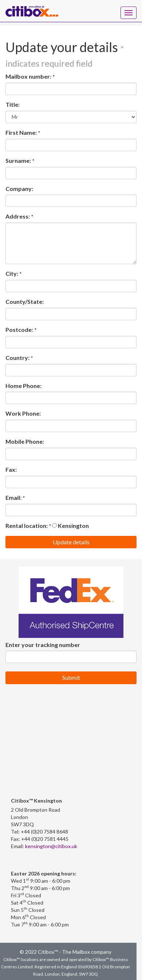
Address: (18, 216)
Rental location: (27, 526)
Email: (13, 497)
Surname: (18, 160)
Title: (13, 104)
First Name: (21, 132)
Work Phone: (23, 413)
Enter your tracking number (43, 645)
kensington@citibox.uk (51, 846)
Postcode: (19, 330)
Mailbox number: (28, 76)
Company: (19, 189)
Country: (17, 358)
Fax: (11, 469)
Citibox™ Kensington (36, 801)
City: (12, 273)
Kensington (70, 526)
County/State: (25, 301)
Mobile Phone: (25, 441)
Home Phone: (23, 386)
